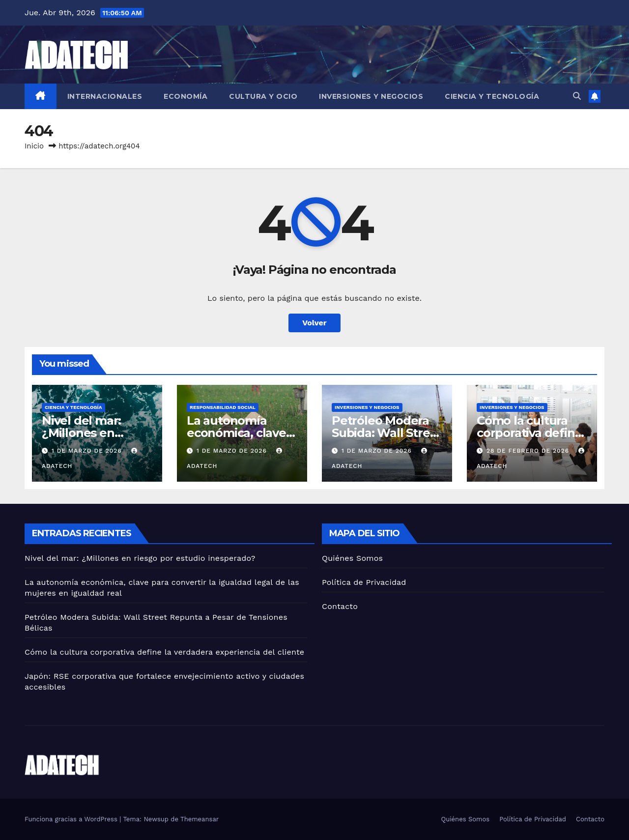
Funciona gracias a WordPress (72, 819)
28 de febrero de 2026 (529, 451)
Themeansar (200, 819)
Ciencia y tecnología (492, 96)
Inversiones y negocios (371, 96)
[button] (577, 96)
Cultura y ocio (263, 96)
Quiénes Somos (352, 558)
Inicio (34, 146)
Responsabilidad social (223, 407)
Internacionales (105, 96)
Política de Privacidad (364, 582)
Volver (314, 323)
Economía (186, 96)
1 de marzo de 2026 (88, 451)
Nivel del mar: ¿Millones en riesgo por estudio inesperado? (140, 558)
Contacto (340, 606)
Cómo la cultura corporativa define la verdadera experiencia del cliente (164, 652)
